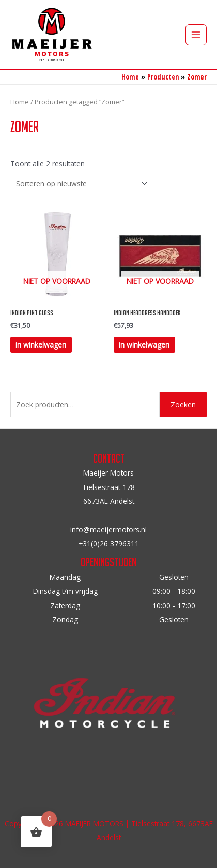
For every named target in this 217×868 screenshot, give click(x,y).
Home (20, 102)
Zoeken (183, 405)
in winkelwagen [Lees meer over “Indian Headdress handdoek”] (144, 345)
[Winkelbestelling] (80, 184)
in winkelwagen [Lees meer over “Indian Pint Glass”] (41, 345)
